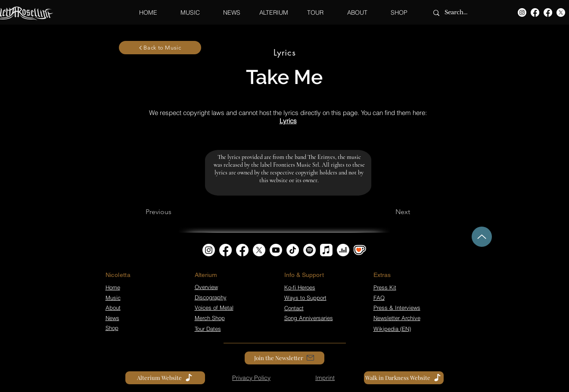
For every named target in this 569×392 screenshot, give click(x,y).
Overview (206, 287)
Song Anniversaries (309, 318)
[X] (561, 12)
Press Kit (385, 287)
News (112, 318)
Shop (112, 328)
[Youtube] (276, 250)
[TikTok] (293, 250)
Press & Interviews (397, 308)
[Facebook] (535, 12)
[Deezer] (343, 250)
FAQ (379, 298)
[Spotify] (309, 250)
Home (113, 287)
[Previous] (159, 212)
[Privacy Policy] (252, 378)
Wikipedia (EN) (392, 329)
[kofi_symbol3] (360, 250)
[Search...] (461, 13)
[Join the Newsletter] (284, 358)
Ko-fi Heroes (300, 287)
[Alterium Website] (165, 378)
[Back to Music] (160, 48)
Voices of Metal (214, 308)
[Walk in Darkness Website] (404, 378)
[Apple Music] (326, 250)
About (113, 308)
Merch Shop (210, 318)
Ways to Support (305, 298)
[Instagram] (522, 12)
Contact (294, 308)
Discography (211, 297)
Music (113, 298)
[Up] (482, 237)
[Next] (403, 212)
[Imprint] (325, 378)
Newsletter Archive (397, 318)
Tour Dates (208, 329)
